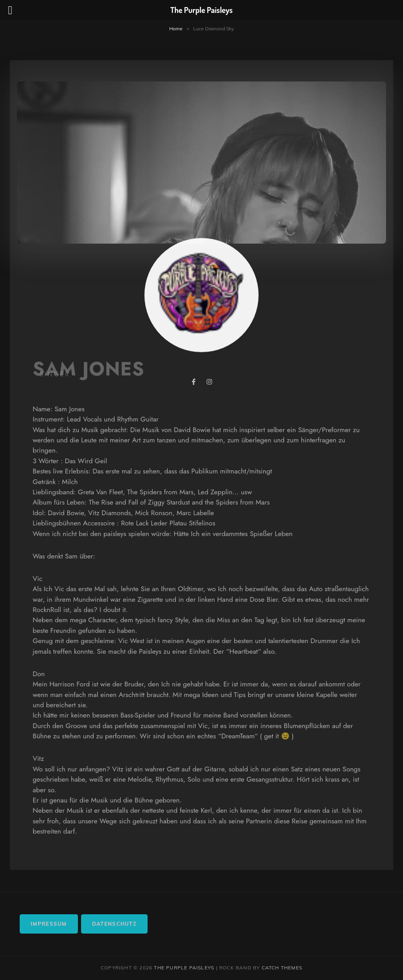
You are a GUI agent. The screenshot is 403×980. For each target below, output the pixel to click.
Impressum (49, 924)
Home (176, 29)
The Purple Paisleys (184, 968)
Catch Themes (282, 968)
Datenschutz (114, 924)
